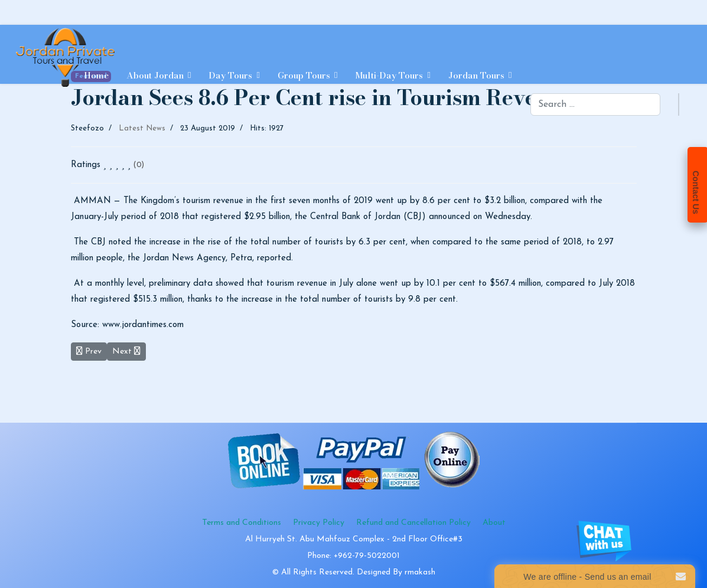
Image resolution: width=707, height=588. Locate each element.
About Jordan (155, 75)
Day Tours (230, 75)
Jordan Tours (476, 75)
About (494, 523)
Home (96, 75)
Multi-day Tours (389, 75)
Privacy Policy (319, 523)
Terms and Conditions (242, 523)
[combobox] (595, 104)
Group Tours (304, 75)
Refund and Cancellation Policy (413, 523)
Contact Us (696, 192)
